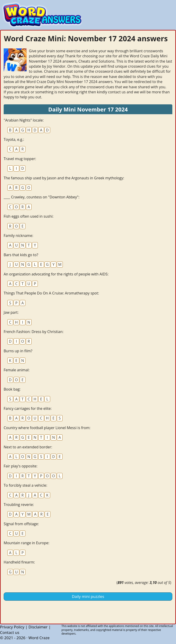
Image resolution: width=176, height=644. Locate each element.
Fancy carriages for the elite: (28, 408)
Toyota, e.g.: (14, 139)
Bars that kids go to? (21, 255)
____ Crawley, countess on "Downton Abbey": (41, 197)
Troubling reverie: (19, 505)
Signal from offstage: (21, 524)
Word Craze (39, 638)
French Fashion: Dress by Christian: (34, 332)
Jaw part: (11, 312)
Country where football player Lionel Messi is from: (47, 428)
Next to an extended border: (28, 447)
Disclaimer (38, 627)
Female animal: (17, 370)
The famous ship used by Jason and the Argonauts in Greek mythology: (64, 178)
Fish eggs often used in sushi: (29, 216)
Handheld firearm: (19, 562)
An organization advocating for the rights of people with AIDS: (56, 274)
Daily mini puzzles (88, 596)
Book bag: (12, 389)
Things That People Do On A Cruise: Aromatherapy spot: (51, 293)
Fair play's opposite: (21, 466)
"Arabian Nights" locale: (24, 120)
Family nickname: (18, 236)
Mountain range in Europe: (26, 543)
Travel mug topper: (20, 159)
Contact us (10, 632)
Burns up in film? (18, 351)
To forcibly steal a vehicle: (25, 485)
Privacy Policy (12, 627)
